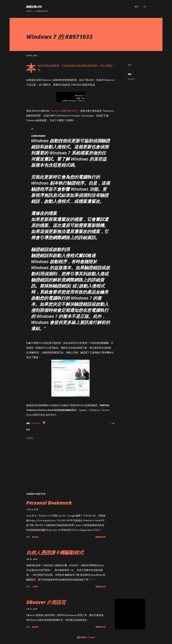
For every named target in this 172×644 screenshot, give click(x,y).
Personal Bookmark (49, 503)
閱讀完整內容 (101, 537)
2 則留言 (35, 587)
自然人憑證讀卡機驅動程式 (55, 552)
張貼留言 (30, 438)
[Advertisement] (67, 463)
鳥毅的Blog (34, 7)
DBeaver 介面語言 (46, 602)
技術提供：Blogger (86, 637)
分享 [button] (129, 65)
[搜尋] (136, 7)
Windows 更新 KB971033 (64, 111)
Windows (131, 79)
